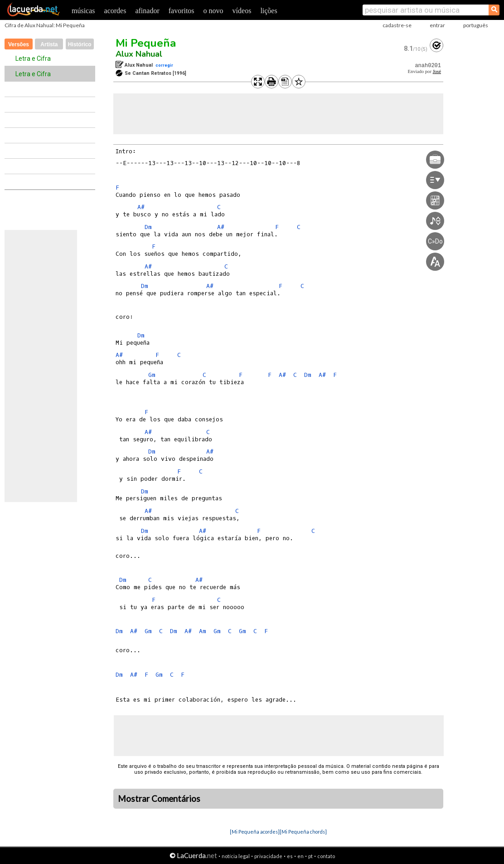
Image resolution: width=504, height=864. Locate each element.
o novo (213, 11)
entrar (437, 25)
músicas (83, 11)
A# (141, 207)
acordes (115, 11)
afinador (147, 11)
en (300, 856)
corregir (164, 65)
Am (203, 631)
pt (310, 856)
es (290, 856)
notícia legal (236, 856)
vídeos (242, 11)
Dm (148, 227)
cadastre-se (397, 25)
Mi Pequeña (146, 43)
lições (269, 11)
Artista (49, 44)
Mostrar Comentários (159, 799)
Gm (152, 375)
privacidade (268, 856)
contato (326, 856)
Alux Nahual (139, 54)
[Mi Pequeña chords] (303, 832)
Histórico (80, 44)
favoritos (182, 11)
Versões (19, 44)
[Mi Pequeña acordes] (255, 832)
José (437, 71)
